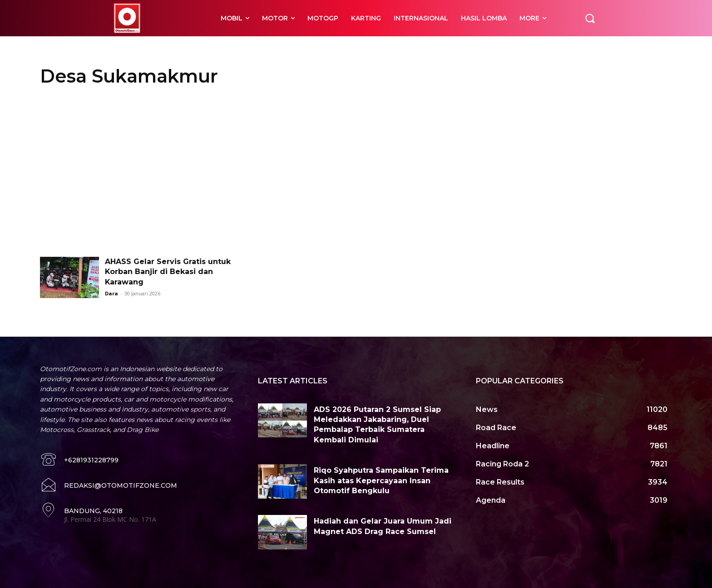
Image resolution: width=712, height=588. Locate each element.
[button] (590, 18)
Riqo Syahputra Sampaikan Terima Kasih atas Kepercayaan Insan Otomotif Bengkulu (381, 480)
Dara (111, 293)
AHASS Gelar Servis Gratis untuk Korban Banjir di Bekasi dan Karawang (168, 272)
